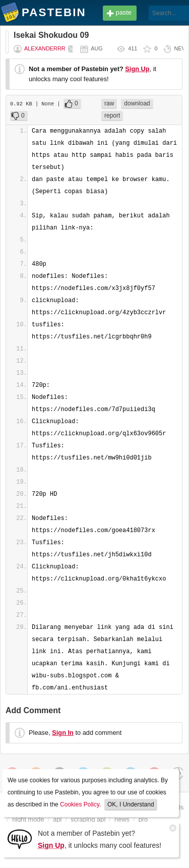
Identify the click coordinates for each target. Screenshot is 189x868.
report (112, 115)
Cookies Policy (80, 804)
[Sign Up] (20, 838)
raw (109, 103)
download (137, 103)
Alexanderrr (45, 48)
